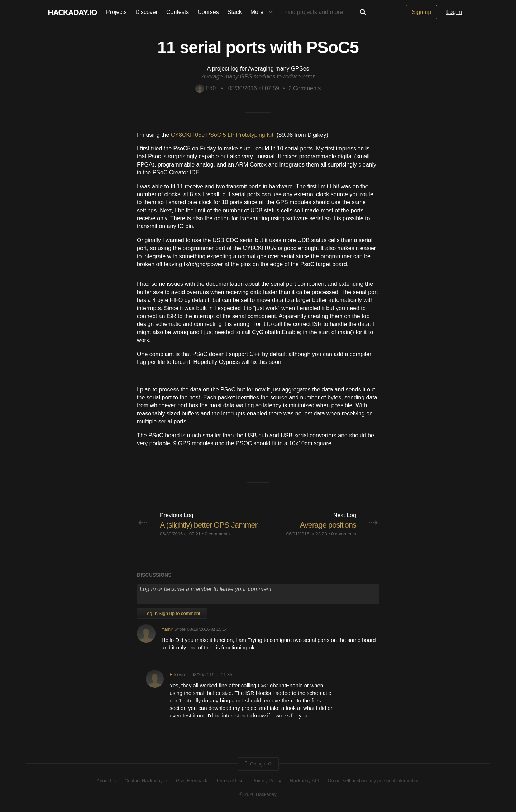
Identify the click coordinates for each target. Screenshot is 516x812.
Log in (454, 12)
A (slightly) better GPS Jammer (209, 525)
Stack (235, 12)
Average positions (328, 525)
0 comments (218, 534)
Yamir (167, 629)
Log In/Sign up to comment (172, 613)
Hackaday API (305, 781)
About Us (106, 781)
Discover (147, 12)
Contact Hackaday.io (146, 781)
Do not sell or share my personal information (374, 781)
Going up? (258, 764)
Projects (116, 12)
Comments (305, 88)
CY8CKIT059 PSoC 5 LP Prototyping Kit (222, 135)
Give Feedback (192, 781)
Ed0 (206, 88)
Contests (178, 12)
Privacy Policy (267, 781)
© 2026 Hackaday (258, 794)
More (263, 12)
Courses (208, 12)
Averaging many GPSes (278, 69)
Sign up (421, 12)
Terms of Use (230, 781)
